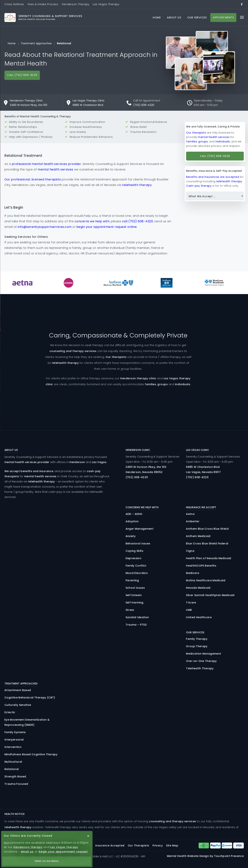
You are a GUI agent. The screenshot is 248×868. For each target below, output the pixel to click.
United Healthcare (199, 617)
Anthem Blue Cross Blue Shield (207, 529)
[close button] (88, 836)
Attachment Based (18, 690)
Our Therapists (138, 845)
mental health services (55, 169)
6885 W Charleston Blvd (88, 105)
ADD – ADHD (134, 514)
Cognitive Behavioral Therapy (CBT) (30, 698)
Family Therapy (197, 639)
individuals (223, 141)
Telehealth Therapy (200, 668)
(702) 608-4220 (144, 105)
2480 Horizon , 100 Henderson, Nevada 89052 (146, 470)
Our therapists (196, 133)
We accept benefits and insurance (29, 471)
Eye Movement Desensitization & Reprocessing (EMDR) (27, 722)
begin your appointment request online (107, 227)
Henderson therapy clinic (138, 378)
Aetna (190, 514)
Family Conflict (136, 566)
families (192, 141)
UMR (189, 610)
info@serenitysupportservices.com (45, 227)
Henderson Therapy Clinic (26, 101)
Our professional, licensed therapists (33, 179)
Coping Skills (134, 551)
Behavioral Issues (138, 543)
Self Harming (135, 603)
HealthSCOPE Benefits (201, 566)
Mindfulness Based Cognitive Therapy (31, 754)
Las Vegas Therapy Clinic (89, 101)
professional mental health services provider (46, 164)
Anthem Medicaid (198, 536)
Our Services (197, 18)
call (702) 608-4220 (138, 221)
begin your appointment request (63, 852)
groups (203, 141)
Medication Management (203, 654)
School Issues (135, 588)
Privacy (158, 845)
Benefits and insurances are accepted (213, 177)
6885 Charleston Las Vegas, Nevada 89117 (203, 470)
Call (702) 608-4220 (22, 75)
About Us (174, 18)
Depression (133, 558)
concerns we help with (92, 221)
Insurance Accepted (110, 845)
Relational (12, 769)
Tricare (191, 603)
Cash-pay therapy (199, 186)
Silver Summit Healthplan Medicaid (210, 595)
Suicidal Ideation (137, 617)
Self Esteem (134, 595)
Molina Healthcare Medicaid (206, 580)
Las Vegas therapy (64, 847)
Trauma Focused (16, 784)
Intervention (13, 747)
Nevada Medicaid (198, 588)
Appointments (223, 18)
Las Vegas (99, 462)
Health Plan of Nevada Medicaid (208, 558)
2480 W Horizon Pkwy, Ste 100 (29, 105)
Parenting (132, 580)
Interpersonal (14, 740)
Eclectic (10, 712)
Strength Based (15, 776)
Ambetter (193, 521)
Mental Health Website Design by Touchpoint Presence (205, 856)
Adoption (132, 521)
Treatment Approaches (36, 43)
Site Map (172, 845)
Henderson (77, 462)
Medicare (193, 573)
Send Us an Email (47, 861)
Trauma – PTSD (136, 625)
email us (27, 852)
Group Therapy (197, 646)
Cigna (190, 551)
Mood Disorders (137, 573)
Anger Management (140, 529)
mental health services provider (27, 462)
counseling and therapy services (73, 351)
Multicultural (13, 762)
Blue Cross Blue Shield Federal (207, 543)
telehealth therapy (137, 185)
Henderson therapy (28, 847)
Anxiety (131, 536)
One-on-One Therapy (201, 661)
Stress (130, 610)
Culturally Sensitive (18, 705)
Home (157, 18)
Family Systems (15, 732)
